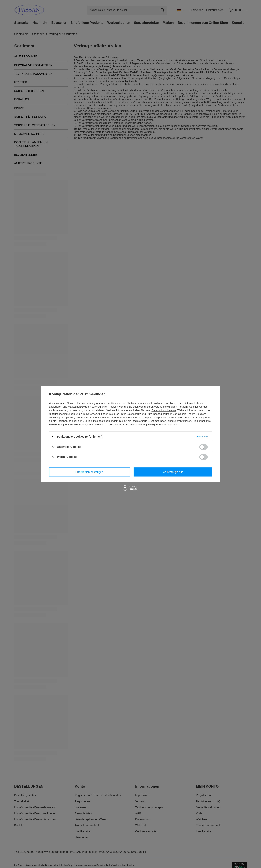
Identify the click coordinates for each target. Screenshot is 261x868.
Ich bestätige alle (173, 472)
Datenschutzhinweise (164, 410)
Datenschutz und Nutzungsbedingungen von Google (156, 414)
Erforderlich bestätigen (89, 472)
